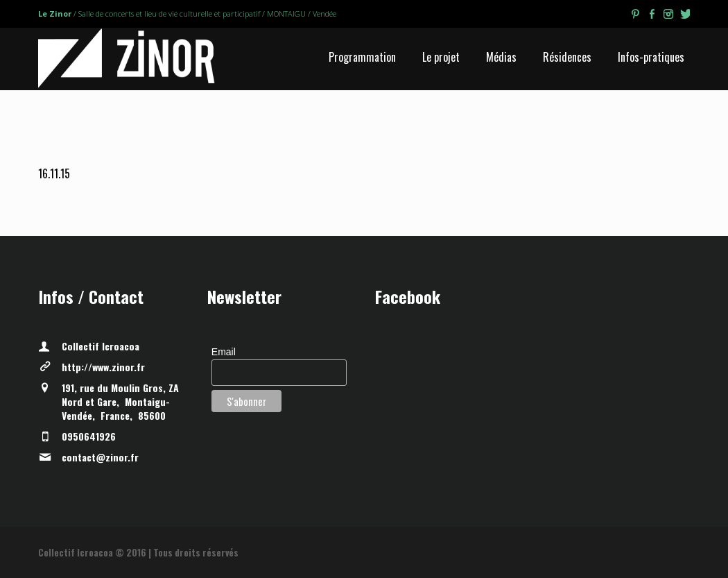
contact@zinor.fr (100, 457)
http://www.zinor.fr (103, 367)
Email (224, 352)
